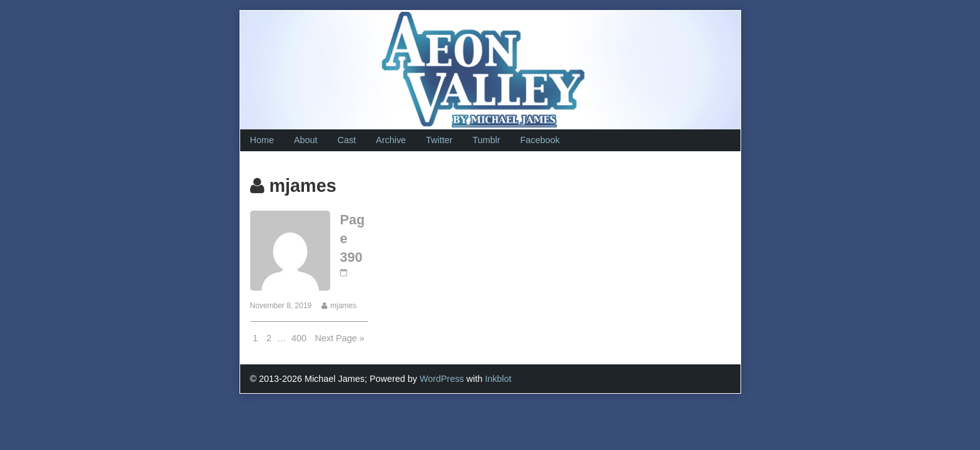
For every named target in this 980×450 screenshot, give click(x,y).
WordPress (442, 379)
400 (300, 337)
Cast (347, 140)
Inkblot (498, 379)
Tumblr (486, 140)
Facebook (540, 140)
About (306, 140)
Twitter (439, 140)
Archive (391, 140)
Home (262, 140)
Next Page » (340, 338)
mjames (343, 306)
